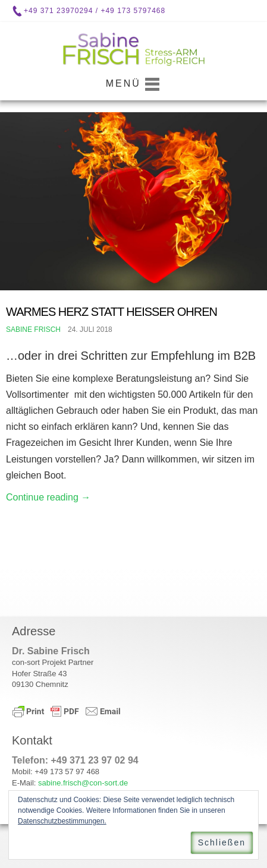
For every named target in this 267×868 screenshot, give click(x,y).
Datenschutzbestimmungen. (62, 821)
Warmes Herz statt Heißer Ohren (111, 312)
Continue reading (48, 497)
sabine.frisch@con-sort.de (83, 783)
